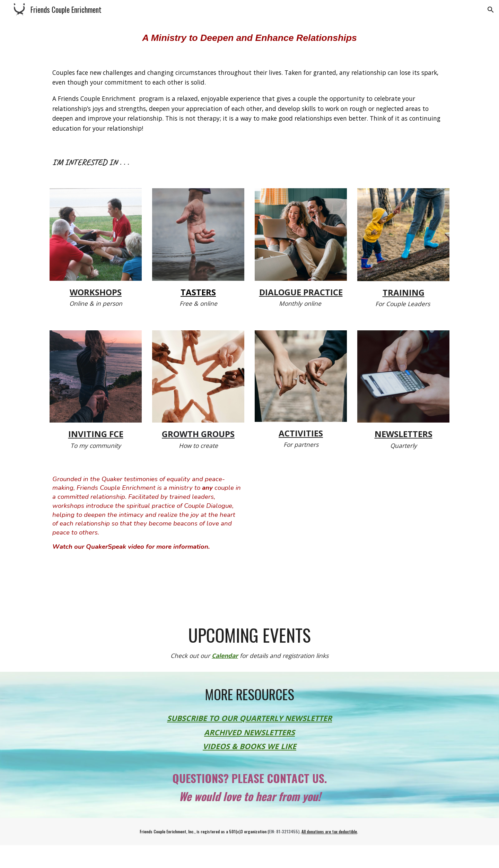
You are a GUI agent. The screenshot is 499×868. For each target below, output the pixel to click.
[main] (249, 38)
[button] (491, 10)
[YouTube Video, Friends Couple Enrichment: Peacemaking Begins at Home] (352, 534)
